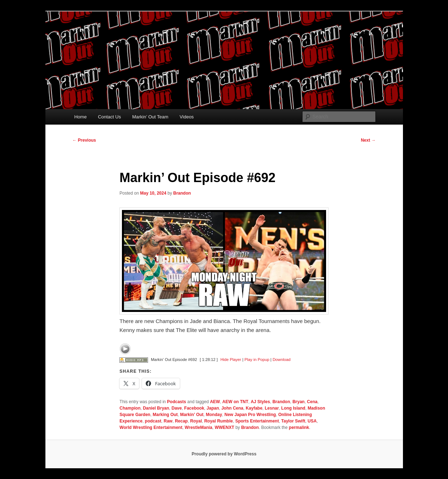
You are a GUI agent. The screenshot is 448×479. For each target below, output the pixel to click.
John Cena (232, 408)
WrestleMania (199, 427)
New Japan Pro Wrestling (250, 415)
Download (281, 360)
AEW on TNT (235, 402)
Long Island (293, 408)
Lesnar (272, 408)
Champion (130, 408)
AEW (215, 402)
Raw (168, 421)
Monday (214, 415)
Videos (187, 117)
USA (312, 421)
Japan (213, 408)
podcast (153, 421)
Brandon (182, 193)
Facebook (194, 408)
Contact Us (109, 117)
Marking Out (165, 415)
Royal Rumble (218, 421)
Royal (196, 421)
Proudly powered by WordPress (224, 454)
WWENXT (224, 427)
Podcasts (176, 402)
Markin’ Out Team (150, 117)
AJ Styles (260, 402)
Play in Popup (257, 360)
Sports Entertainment (257, 421)
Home (81, 117)
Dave (177, 408)
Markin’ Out (192, 415)
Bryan (299, 402)
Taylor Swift (293, 421)
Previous (84, 140)
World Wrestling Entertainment (151, 427)
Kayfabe (254, 408)
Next (368, 140)
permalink (299, 427)
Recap (181, 421)
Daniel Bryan (156, 408)
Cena (312, 402)
